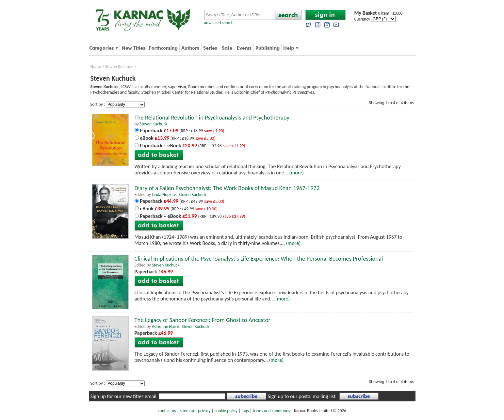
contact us (167, 411)
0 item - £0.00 (379, 13)
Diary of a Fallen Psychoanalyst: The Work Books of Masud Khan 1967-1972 (227, 188)
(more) (297, 173)
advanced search (219, 23)
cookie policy (226, 411)
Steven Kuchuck (119, 66)
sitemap (187, 411)
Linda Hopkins (164, 194)
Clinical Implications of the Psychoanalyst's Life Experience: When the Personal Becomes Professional (259, 258)
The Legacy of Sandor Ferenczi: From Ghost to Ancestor (203, 320)
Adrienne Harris (166, 326)
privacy (204, 411)
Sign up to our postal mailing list (302, 396)
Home (96, 66)
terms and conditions (271, 411)
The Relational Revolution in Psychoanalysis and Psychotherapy (212, 117)
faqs (245, 411)
